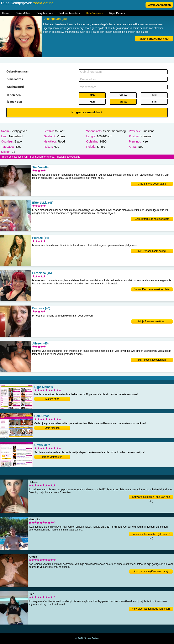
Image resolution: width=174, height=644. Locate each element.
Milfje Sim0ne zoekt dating (152, 184)
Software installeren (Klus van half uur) (151, 497)
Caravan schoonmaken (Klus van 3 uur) (151, 535)
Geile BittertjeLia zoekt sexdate (152, 219)
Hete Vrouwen (95, 13)
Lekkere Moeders (69, 13)
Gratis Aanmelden (159, 5)
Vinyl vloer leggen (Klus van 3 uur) (151, 609)
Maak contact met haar (154, 39)
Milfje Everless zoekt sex (152, 321)
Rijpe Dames (117, 13)
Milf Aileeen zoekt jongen (152, 360)
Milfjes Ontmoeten (52, 457)
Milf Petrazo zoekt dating (152, 251)
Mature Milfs (52, 399)
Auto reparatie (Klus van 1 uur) (151, 572)
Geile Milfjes (23, 13)
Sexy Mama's (44, 13)
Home (6, 13)
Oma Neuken (52, 428)
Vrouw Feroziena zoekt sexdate (152, 289)
